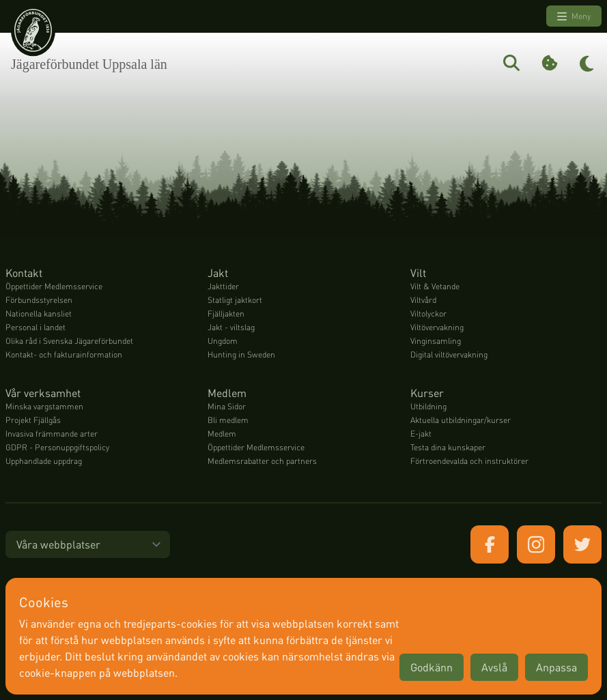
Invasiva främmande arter (52, 434)
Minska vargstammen (44, 406)
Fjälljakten (226, 313)
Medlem (222, 434)
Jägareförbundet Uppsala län (89, 64)
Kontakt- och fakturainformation (64, 354)
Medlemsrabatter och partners (262, 461)
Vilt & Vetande (435, 286)
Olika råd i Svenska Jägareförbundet (69, 341)
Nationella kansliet (39, 313)
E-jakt (421, 434)
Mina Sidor (227, 406)
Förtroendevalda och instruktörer (469, 461)
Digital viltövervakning (449, 354)
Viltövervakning (437, 327)
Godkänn (432, 667)
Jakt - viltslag (231, 327)
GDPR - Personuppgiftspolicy (57, 447)
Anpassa (556, 667)
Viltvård (423, 300)
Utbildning (428, 406)
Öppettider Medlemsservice (54, 286)
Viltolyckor (428, 313)
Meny (574, 16)
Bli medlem (228, 420)
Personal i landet (36, 327)
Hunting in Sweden (241, 354)
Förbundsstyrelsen (39, 300)
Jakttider (223, 286)
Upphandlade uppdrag (44, 461)
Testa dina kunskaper (448, 447)
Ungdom (223, 341)
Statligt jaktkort (235, 300)
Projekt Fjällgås (33, 420)
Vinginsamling (436, 341)
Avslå (494, 667)
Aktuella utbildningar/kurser (461, 420)
